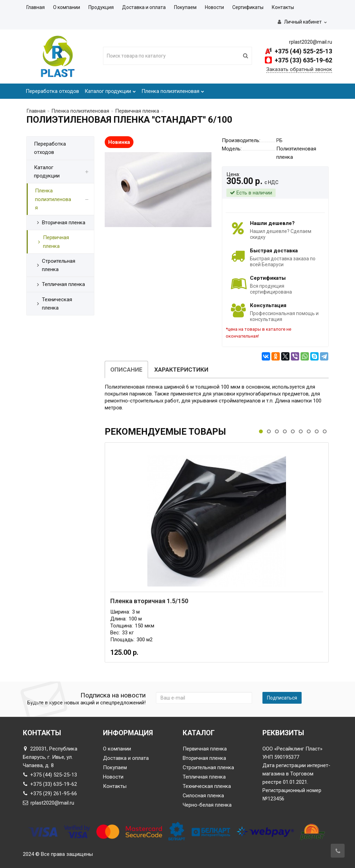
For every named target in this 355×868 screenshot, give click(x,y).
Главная (36, 7)
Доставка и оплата (144, 7)
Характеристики (181, 370)
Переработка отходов (52, 91)
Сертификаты (248, 7)
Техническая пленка (207, 786)
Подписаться (282, 698)
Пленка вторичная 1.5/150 (149, 601)
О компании (67, 7)
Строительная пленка (208, 767)
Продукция (101, 7)
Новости (214, 7)
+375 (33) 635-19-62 (303, 60)
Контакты (283, 7)
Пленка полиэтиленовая (173, 89)
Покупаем (185, 7)
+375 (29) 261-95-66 (50, 793)
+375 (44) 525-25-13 (303, 51)
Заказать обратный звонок (299, 69)
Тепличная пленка (204, 777)
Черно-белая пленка (207, 805)
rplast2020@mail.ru (49, 803)
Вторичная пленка (204, 758)
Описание (126, 370)
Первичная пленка (137, 111)
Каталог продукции (110, 89)
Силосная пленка (203, 796)
